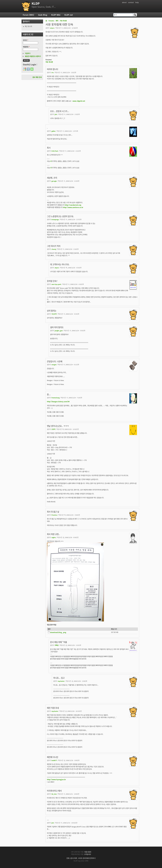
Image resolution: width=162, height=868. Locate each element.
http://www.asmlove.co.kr (73, 207)
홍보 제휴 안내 (37, 77)
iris (53, 72)
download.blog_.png (58, 632)
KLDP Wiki (56, 15)
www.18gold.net (79, 101)
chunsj (54, 249)
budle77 (54, 760)
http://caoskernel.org (73, 205)
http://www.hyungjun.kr (56, 779)
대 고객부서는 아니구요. (60, 264)
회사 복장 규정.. (53, 534)
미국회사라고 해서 (54, 791)
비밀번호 (26, 47)
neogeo (54, 364)
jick (56, 114)
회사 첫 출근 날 (53, 512)
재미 (57, 21)
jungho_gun (59, 331)
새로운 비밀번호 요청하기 (33, 56)
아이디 (26, 40)
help (137, 2)
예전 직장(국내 (53, 708)
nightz (54, 537)
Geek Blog (43, 15)
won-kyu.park (56, 284)
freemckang (55, 398)
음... (49, 394)
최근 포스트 (28, 26)
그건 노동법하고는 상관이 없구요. (60, 216)
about (124, 2)
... (48, 819)
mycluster (61, 681)
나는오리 (54, 314)
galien (53, 131)
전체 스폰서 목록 (72, 858)
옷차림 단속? (52, 281)
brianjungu (55, 219)
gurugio (54, 181)
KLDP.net (69, 15)
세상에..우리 (52, 178)
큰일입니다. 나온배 (55, 361)
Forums (51, 21)
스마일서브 (88, 854)
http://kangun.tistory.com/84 (58, 402)
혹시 (49, 148)
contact (131, 2)
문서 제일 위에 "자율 (59, 642)
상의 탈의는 (52, 311)
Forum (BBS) (28, 15)
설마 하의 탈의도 (57, 327)
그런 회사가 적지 (54, 246)
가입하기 (28, 53)
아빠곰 (57, 645)
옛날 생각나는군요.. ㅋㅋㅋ (58, 426)
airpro (52, 28)
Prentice (54, 515)
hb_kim (54, 794)
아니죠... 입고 (59, 678)
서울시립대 (88, 852)
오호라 (53, 429)
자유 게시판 (63, 21)
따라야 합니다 (53, 69)
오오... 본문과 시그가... (60, 111)
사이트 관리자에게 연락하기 (87, 858)
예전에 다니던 (53, 757)
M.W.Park (55, 151)
